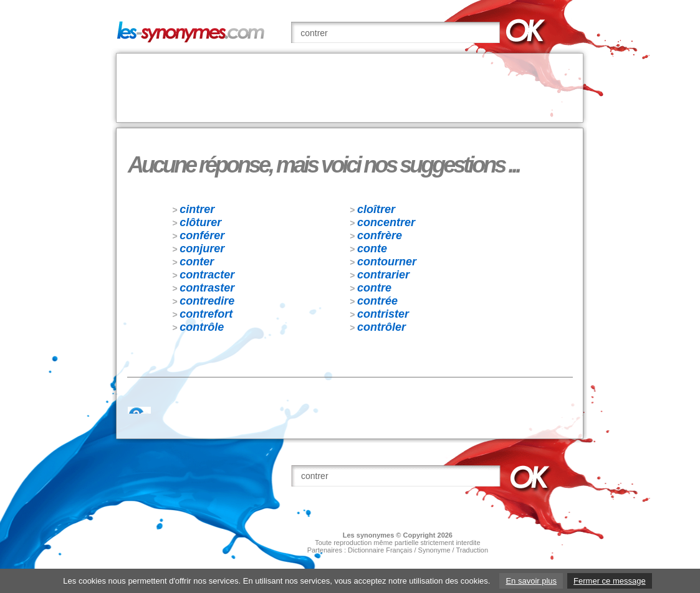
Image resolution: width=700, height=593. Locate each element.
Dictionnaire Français (380, 550)
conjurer (202, 249)
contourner (387, 262)
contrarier (383, 275)
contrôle (202, 327)
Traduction (472, 550)
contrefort (206, 314)
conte (372, 249)
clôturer (200, 222)
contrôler (381, 327)
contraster (207, 288)
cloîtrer (376, 209)
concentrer (386, 222)
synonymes (376, 535)
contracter (207, 275)
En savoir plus (531, 581)
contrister (383, 314)
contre (374, 288)
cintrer (197, 209)
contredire (207, 301)
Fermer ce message (610, 581)
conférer (202, 235)
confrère (380, 235)
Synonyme (434, 550)
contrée (377, 301)
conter (197, 262)
